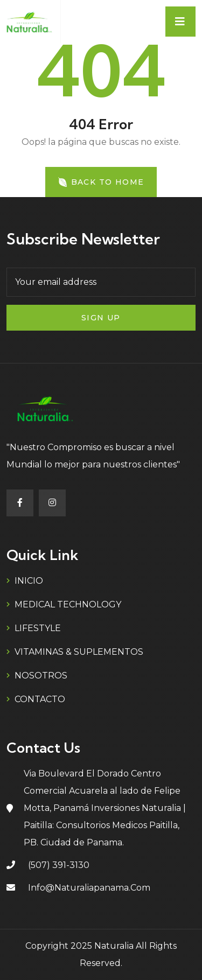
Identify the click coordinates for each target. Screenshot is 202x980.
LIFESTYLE (38, 628)
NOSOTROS (41, 675)
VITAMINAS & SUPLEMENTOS (79, 652)
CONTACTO (40, 699)
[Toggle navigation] (180, 22)
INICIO (29, 581)
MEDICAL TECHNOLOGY (68, 604)
